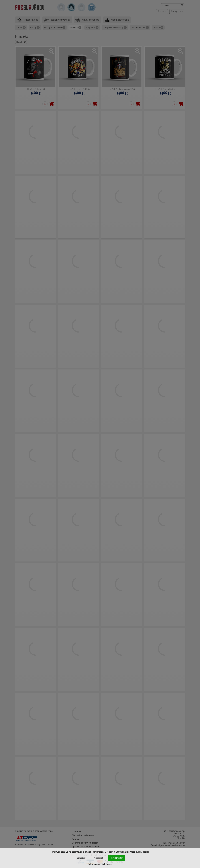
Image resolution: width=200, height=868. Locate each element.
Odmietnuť (81, 858)
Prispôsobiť (98, 858)
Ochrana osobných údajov (100, 864)
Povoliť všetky (117, 858)
